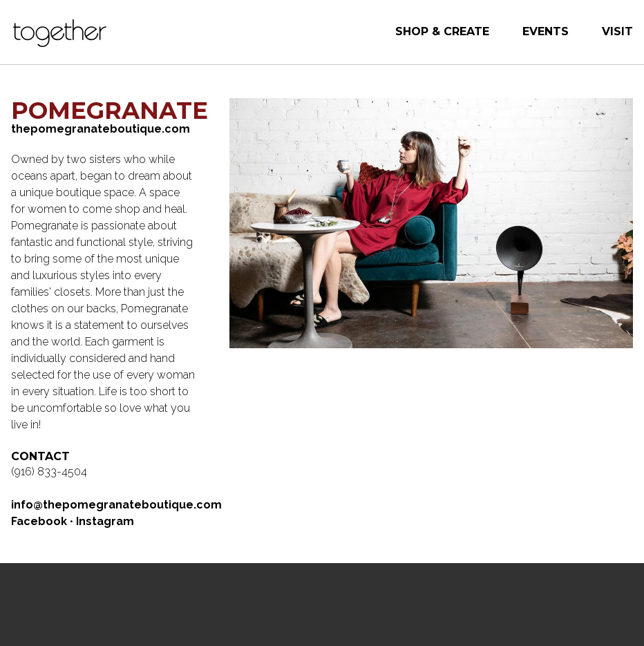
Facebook (39, 521)
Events (546, 31)
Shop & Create (442, 31)
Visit (617, 31)
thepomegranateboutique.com (101, 129)
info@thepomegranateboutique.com (116, 505)
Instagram (105, 521)
